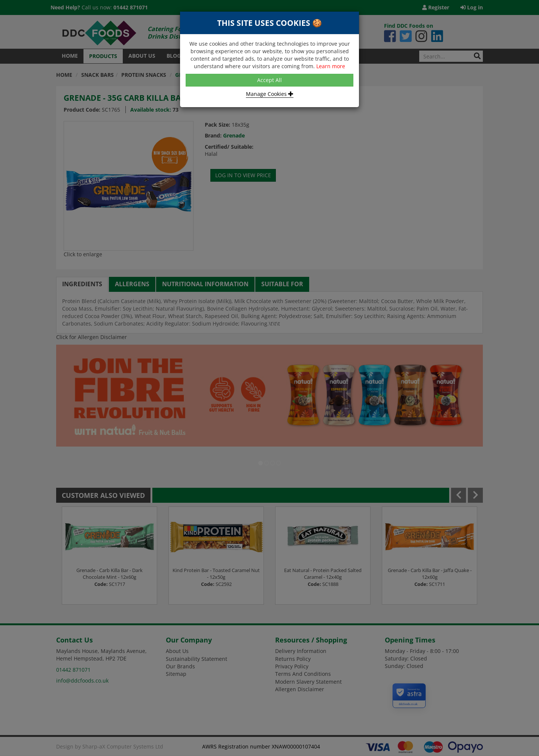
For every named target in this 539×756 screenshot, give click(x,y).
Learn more (331, 66)
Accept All (269, 80)
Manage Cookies (270, 94)
